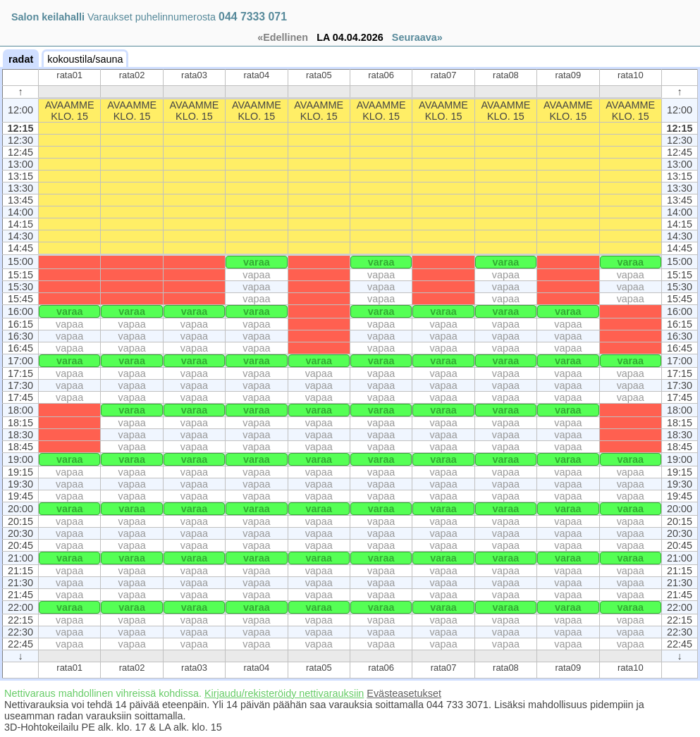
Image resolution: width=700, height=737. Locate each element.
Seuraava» (417, 37)
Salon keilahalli (48, 17)
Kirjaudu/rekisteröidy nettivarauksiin (284, 693)
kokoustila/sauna (85, 59)
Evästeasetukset (404, 693)
